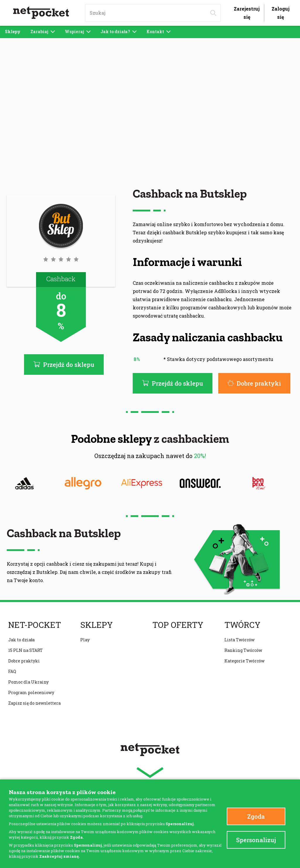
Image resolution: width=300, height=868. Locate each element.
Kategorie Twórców (244, 661)
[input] (153, 13)
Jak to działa (21, 640)
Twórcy (242, 625)
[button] (61, 259)
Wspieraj (78, 32)
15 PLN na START (25, 650)
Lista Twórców (240, 640)
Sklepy (13, 32)
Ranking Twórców (243, 650)
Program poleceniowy (31, 692)
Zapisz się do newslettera (34, 703)
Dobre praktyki (254, 383)
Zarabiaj (43, 32)
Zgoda (256, 816)
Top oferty (178, 625)
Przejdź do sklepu (173, 383)
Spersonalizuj (256, 840)
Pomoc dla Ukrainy (28, 682)
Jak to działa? (119, 32)
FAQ (12, 671)
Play (85, 640)
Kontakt (158, 32)
